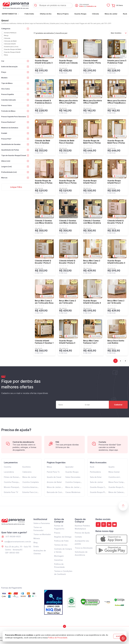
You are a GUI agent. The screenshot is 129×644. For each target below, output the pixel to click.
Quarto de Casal (54, 477)
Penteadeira (95, 472)
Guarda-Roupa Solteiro (119, 487)
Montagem (59, 556)
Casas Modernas (73, 492)
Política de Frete (61, 541)
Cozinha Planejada (12, 482)
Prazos (57, 533)
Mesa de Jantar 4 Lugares (59, 487)
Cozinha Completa (31, 482)
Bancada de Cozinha (56, 492)
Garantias (59, 560)
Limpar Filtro (16, 187)
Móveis (37, 538)
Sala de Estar (96, 477)
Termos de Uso (61, 545)
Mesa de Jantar (29, 477)
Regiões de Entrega (63, 537)
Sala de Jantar (96, 482)
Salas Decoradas (73, 477)
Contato (78, 537)
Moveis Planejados (12, 487)
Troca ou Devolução (84, 548)
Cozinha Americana (31, 487)
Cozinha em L (114, 477)
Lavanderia (9, 472)
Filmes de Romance (12, 477)
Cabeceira (27, 472)
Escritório (27, 467)
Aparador (69, 467)
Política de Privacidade (58, 638)
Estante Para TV (11, 492)
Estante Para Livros (31, 492)
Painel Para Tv (53, 472)
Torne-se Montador (42, 534)
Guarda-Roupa (72, 472)
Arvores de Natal (54, 482)
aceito (119, 636)
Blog (35, 542)
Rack (92, 467)
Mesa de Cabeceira (117, 492)
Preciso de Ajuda (82, 533)
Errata (36, 546)
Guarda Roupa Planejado (101, 492)
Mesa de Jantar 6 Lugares (77, 487)
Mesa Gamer (114, 472)
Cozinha (8, 467)
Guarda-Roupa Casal (99, 487)
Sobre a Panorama (42, 523)
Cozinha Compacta (74, 482)
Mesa (49, 467)
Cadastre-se (91, 6)
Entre (82, 6)
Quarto (111, 467)
